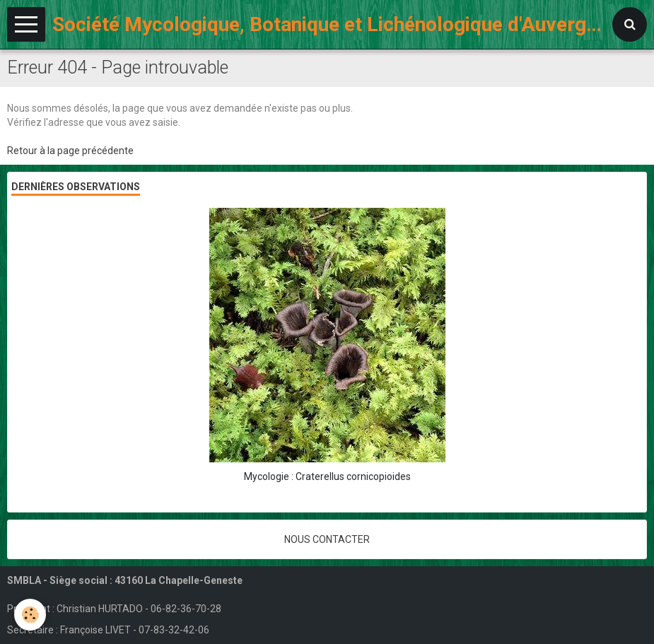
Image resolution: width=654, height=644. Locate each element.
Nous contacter (327, 539)
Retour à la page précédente (70, 151)
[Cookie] (30, 615)
